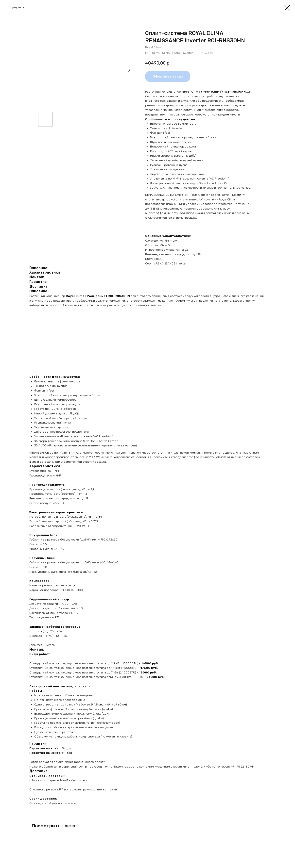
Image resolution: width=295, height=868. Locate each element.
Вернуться (16, 7)
